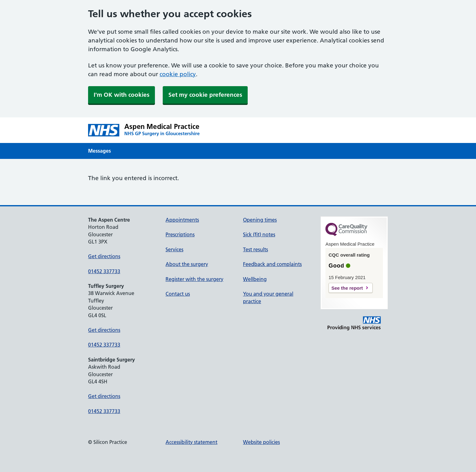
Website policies (261, 442)
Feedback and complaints (272, 264)
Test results (255, 249)
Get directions (104, 256)
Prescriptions (180, 234)
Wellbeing (255, 279)
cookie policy (178, 74)
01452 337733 (104, 271)
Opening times (260, 220)
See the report (347, 288)
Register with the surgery (194, 279)
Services (174, 249)
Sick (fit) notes (259, 234)
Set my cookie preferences (205, 95)
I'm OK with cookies (121, 95)
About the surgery (187, 264)
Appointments (182, 220)
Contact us (178, 294)
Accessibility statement (191, 442)
